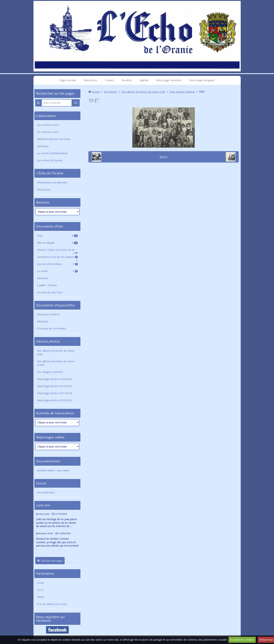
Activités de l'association (55, 413)
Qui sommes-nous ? (49, 125)
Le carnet (57, 271)
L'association (46, 116)
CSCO (40, 590)
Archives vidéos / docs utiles (53, 470)
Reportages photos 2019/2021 (55, 386)
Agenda (144, 80)
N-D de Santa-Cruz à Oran (52, 604)
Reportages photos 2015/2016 (55, 400)
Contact (110, 80)
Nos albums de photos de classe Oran (56, 352)
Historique (43, 146)
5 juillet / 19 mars (47, 285)
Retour (163, 157)
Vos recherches (46, 492)
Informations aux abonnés (52, 182)
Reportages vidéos (50, 437)
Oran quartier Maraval (182, 92)
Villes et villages (57, 243)
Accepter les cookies (242, 640)
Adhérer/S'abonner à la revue (54, 139)
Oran (57, 236)
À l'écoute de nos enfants (52, 328)
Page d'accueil (68, 80)
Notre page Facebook (169, 80)
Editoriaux (43, 278)
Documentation (48, 461)
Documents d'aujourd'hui (55, 305)
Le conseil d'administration (52, 153)
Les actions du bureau (50, 160)
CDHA (40, 583)
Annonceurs (44, 190)
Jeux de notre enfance (57, 264)
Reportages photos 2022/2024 (55, 379)
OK (76, 103)
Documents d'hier (50, 226)
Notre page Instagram (202, 80)
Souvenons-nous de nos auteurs (57, 257)
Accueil (96, 92)
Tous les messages (50, 561)
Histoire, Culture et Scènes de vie (57, 251)
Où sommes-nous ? (48, 132)
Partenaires (45, 573)
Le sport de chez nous (50, 292)
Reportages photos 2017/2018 (55, 393)
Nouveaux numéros (48, 314)
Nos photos (90, 80)
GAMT (41, 597)
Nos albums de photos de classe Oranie (56, 363)
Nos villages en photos (50, 372)
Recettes (127, 80)
